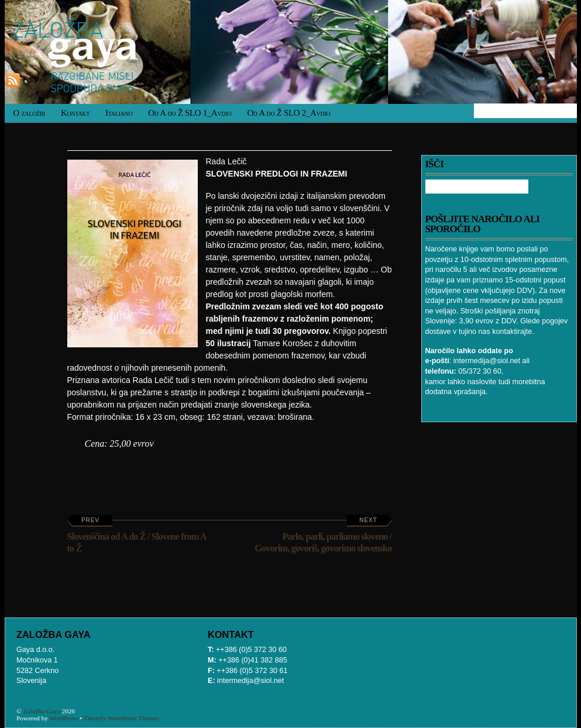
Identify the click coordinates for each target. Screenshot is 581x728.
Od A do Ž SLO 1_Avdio (190, 113)
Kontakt (75, 113)
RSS (31, 80)
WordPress (63, 718)
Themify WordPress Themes (121, 718)
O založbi (30, 113)
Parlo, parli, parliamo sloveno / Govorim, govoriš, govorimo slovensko (323, 535)
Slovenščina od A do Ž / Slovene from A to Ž (137, 535)
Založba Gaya (42, 711)
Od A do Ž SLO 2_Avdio (288, 113)
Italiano (119, 113)
